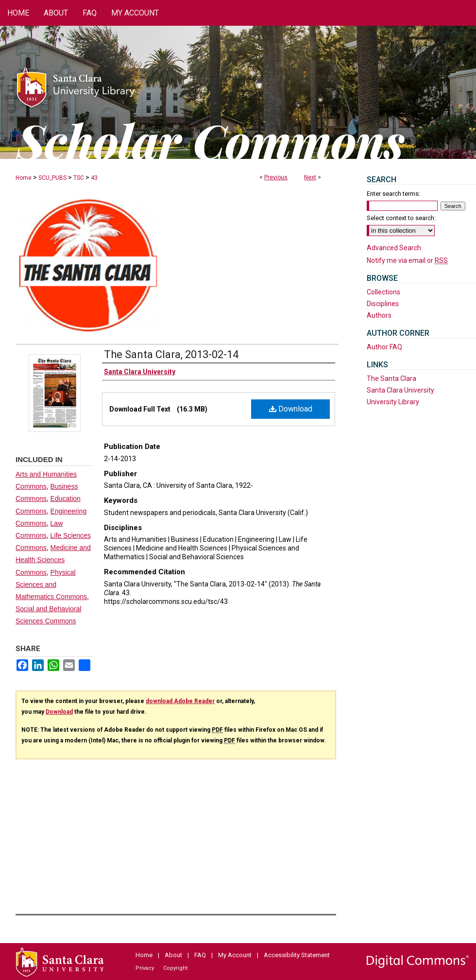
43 (94, 178)
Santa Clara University (400, 390)
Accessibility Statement (297, 955)
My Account (235, 955)
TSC (79, 178)
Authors (379, 315)
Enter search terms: (393, 194)
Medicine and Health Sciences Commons (53, 560)
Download (291, 409)
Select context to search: (401, 218)
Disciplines (383, 304)
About (173, 955)
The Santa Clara (391, 378)
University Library (393, 402)
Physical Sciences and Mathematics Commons (51, 585)
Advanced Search (394, 248)
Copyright (175, 968)
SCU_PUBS (52, 178)
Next (310, 177)
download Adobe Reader (180, 701)
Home (24, 178)
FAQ (200, 955)
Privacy (145, 968)
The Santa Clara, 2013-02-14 (171, 354)
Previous (276, 177)
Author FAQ (384, 347)
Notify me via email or (407, 260)
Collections (383, 292)
